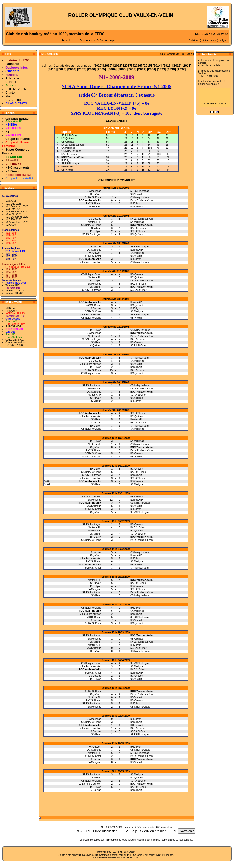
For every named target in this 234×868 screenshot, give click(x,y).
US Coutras (68, 142)
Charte (10, 93)
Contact (11, 82)
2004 (112, 69)
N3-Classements (17, 168)
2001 (142, 69)
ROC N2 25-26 (16, 89)
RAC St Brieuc (69, 154)
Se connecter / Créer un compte (137, 827)
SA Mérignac (68, 148)
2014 (157, 66)
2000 (151, 69)
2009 (62, 69)
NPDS (91, 855)
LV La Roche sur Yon (72, 145)
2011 (187, 66)
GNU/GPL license (164, 855)
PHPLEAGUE (131, 858)
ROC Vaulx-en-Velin (72, 157)
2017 (128, 66)
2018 (118, 66)
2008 (72, 69)
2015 (147, 66)
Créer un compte (106, 40)
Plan (8, 96)
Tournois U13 (12, 285)
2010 (52, 69)
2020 (98, 66)
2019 (108, 66)
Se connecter (87, 40)
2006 (92, 69)
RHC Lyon (67, 160)
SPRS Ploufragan (71, 163)
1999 (162, 69)
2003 (122, 69)
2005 (101, 69)
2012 (177, 66)
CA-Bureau (13, 100)
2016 (137, 66)
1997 (181, 69)
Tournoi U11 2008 (15, 293)
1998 (171, 69)
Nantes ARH (68, 167)
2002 (132, 69)
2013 (167, 66)
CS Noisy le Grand (71, 151)
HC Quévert (68, 139)
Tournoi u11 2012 (14, 291)
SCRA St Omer (69, 135)
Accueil (66, 40)
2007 (82, 69)
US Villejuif (67, 170)
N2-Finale (12, 171)
